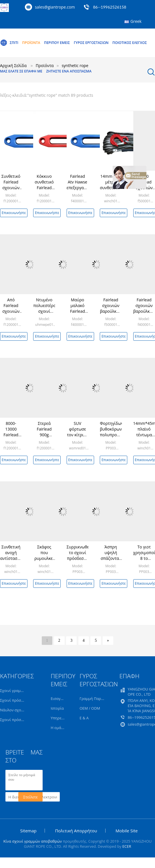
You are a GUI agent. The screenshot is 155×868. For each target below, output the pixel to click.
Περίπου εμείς (57, 43)
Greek (136, 21)
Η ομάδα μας (62, 728)
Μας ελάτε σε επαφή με (21, 71)
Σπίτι (9, 43)
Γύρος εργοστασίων (91, 43)
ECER (127, 846)
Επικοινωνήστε (14, 213)
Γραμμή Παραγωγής (97, 699)
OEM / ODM (90, 708)
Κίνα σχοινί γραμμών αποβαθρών (33, 841)
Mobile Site (127, 831)
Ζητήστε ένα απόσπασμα (69, 71)
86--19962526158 (110, 7)
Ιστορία (57, 708)
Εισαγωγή (59, 699)
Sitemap (28, 831)
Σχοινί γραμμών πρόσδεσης (24, 691)
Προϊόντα (31, 43)
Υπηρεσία (59, 718)
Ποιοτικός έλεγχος (130, 43)
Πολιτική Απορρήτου (76, 831)
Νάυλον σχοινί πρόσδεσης (23, 710)
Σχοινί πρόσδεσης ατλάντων (25, 720)
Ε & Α (84, 718)
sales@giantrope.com (55, 7)
